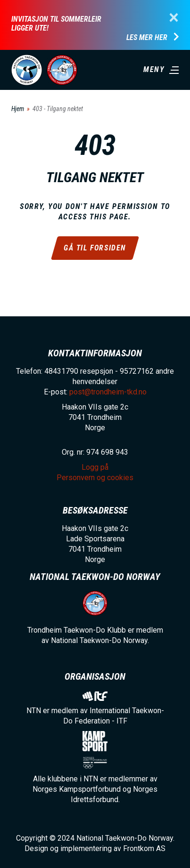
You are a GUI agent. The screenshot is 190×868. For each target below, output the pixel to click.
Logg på (95, 467)
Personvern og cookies (95, 478)
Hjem (18, 109)
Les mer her (147, 38)
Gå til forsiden (95, 248)
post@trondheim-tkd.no (108, 392)
